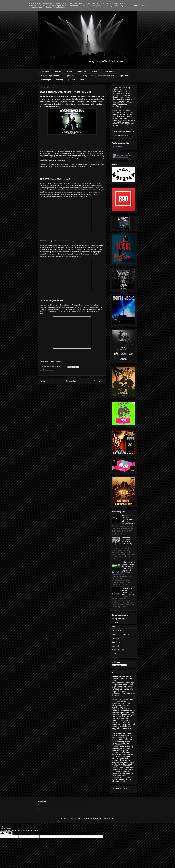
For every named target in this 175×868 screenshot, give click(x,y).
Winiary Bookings (118, 619)
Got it (144, 6)
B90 (113, 627)
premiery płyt (46, 80)
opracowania (109, 71)
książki (83, 80)
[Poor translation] (9, 833)
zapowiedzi (45, 71)
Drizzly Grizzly (117, 630)
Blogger (111, 818)
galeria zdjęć (82, 71)
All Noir (114, 654)
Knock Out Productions (120, 634)
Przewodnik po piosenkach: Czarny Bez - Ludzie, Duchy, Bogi (127, 542)
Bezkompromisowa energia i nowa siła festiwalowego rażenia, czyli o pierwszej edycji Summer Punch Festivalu (123, 567)
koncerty (60, 80)
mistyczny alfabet (86, 76)
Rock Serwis (116, 642)
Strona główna (72, 381)
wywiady (96, 71)
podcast (72, 80)
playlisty (70, 76)
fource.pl (115, 623)
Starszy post (99, 381)
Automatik (115, 646)
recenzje (58, 71)
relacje (69, 71)
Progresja (115, 638)
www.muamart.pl (118, 147)
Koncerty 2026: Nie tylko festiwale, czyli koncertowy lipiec (128, 591)
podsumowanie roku (106, 76)
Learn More (135, 6)
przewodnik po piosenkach (51, 76)
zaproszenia (124, 76)
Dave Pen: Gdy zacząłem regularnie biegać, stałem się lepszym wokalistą (128, 520)
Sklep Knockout (56, 361)
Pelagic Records (118, 650)
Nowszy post (45, 381)
